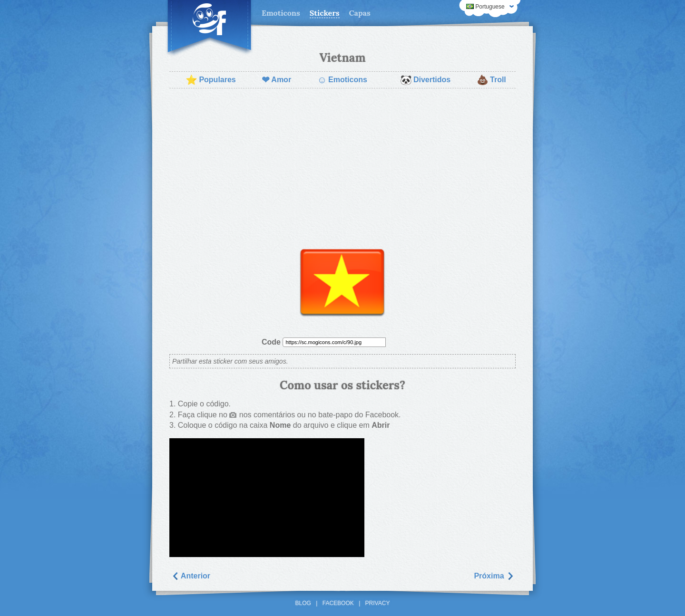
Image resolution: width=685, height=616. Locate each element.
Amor (276, 80)
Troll (491, 80)
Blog (303, 603)
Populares (210, 80)
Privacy (378, 603)
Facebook (338, 603)
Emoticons (281, 13)
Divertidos (425, 80)
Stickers (325, 13)
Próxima (494, 576)
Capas (360, 13)
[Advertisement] (342, 164)
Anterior (191, 576)
